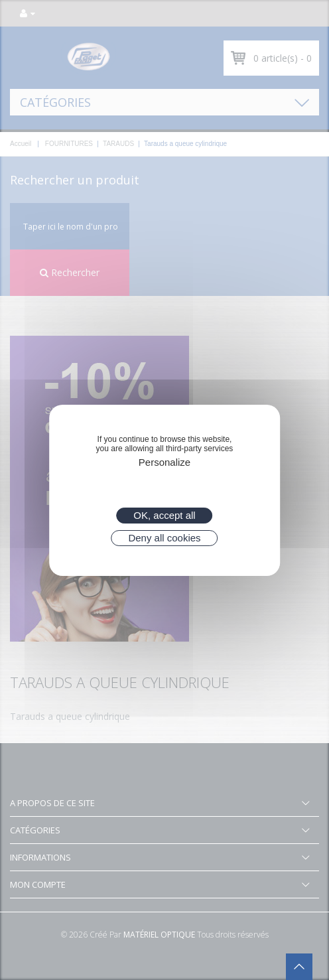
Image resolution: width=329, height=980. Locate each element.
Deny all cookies (164, 538)
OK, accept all (164, 515)
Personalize (164, 462)
